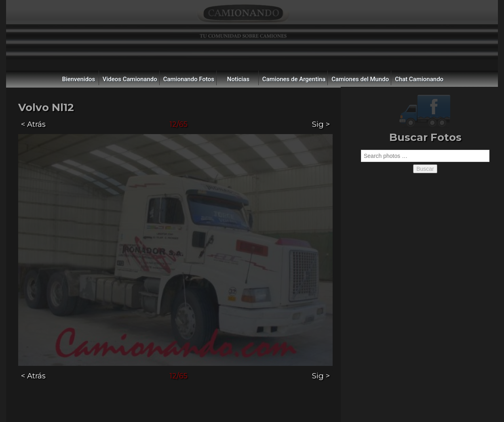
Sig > (321, 124)
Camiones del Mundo (360, 79)
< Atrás (33, 124)
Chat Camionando (419, 79)
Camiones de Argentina (294, 79)
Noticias (238, 79)
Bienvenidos (78, 79)
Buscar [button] (425, 169)
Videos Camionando (130, 79)
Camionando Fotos (189, 79)
